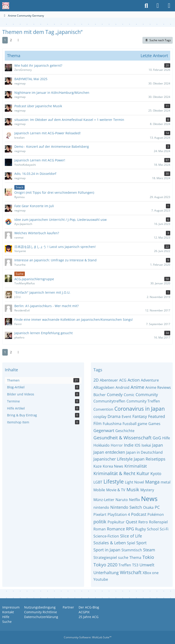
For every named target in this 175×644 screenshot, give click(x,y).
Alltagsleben (104, 387)
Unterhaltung (106, 573)
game (142, 424)
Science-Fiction (106, 536)
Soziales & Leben (110, 543)
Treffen (125, 565)
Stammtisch (132, 550)
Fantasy (140, 416)
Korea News (113, 466)
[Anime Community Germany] (6, 6)
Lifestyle (114, 481)
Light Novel (134, 482)
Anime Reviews (158, 387)
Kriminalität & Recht (114, 473)
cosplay (100, 417)
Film (98, 423)
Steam (149, 550)
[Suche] (146, 6)
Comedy (115, 395)
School (153, 529)
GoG (157, 438)
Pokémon (156, 514)
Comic (129, 395)
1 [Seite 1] (5, 40)
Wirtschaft (131, 572)
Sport (141, 543)
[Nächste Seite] (18, 40)
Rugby (140, 529)
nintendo (101, 507)
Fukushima (112, 424)
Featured (157, 416)
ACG (123, 380)
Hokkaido (102, 445)
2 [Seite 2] (11, 40)
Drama (114, 416)
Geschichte (125, 431)
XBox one (151, 573)
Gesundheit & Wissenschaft (122, 438)
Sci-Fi (164, 529)
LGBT (98, 482)
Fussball (130, 424)
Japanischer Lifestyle (113, 459)
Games (154, 424)
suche (123, 557)
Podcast (139, 514)
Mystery (147, 490)
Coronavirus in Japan (140, 409)
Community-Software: (88, 637)
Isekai (146, 445)
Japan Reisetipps (150, 459)
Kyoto (156, 473)
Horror (117, 445)
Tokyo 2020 (105, 565)
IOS (138, 445)
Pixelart (100, 514)
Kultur (143, 473)
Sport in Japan (107, 550)
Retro (143, 522)
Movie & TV (116, 490)
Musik (133, 490)
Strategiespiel (105, 557)
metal (166, 482)
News (149, 499)
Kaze (98, 466)
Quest (131, 522)
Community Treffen (143, 401)
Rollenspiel (158, 522)
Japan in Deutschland (144, 452)
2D (96, 380)
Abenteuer (109, 380)
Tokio (148, 557)
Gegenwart (104, 430)
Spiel (131, 543)
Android (122, 387)
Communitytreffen (109, 401)
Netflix (134, 500)
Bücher (100, 395)
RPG (130, 529)
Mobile (99, 490)
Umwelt (147, 565)
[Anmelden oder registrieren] (158, 6)
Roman (100, 529)
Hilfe (166, 438)
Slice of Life (131, 536)
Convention (103, 409)
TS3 (135, 565)
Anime (137, 387)
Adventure (150, 380)
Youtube (101, 579)
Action (134, 380)
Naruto (122, 500)
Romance (116, 529)
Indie (129, 445)
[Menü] (169, 6)
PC (157, 507)
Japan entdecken (109, 452)
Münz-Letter (104, 500)
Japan (158, 445)
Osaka (148, 507)
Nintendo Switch (126, 507)
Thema (135, 557)
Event (126, 417)
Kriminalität (136, 466)
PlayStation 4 (119, 514)
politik (100, 522)
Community (147, 395)
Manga (152, 482)
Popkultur (116, 522)
